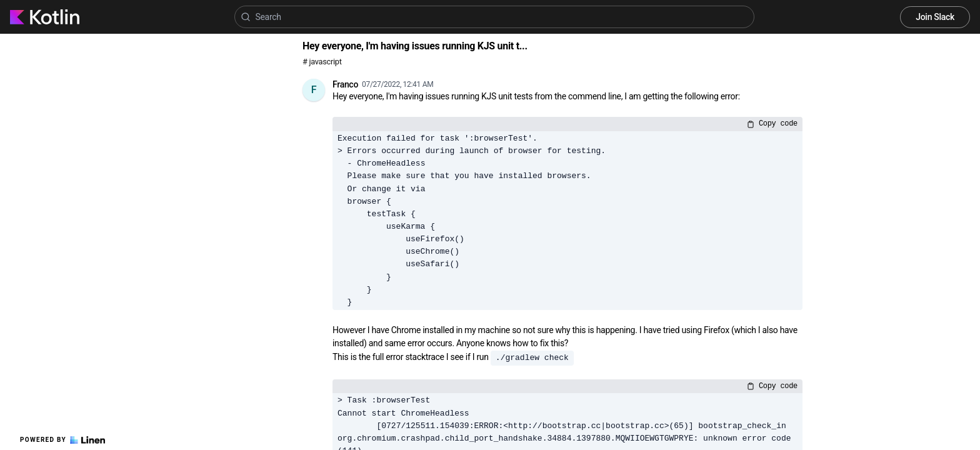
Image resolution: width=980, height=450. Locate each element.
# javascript (322, 62)
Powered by (62, 440)
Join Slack (935, 17)
